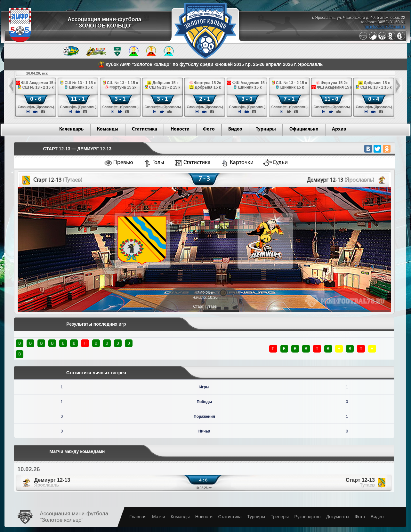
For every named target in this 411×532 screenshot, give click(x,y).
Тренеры (280, 517)
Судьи (280, 163)
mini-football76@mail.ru (385, 27)
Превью (123, 163)
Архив (339, 129)
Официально (304, 129)
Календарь (71, 129)
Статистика (145, 129)
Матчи (159, 517)
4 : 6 (203, 480)
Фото (209, 129)
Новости (180, 129)
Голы (158, 163)
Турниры (266, 129)
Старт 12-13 (360, 482)
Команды (108, 129)
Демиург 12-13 (52, 482)
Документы (338, 517)
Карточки (242, 163)
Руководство (307, 517)
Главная (138, 517)
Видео (235, 129)
